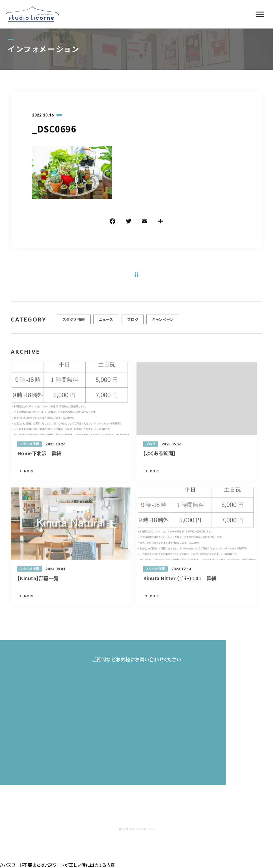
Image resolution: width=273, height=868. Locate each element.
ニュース (106, 321)
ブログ (133, 321)
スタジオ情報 (74, 321)
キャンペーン (163, 321)
